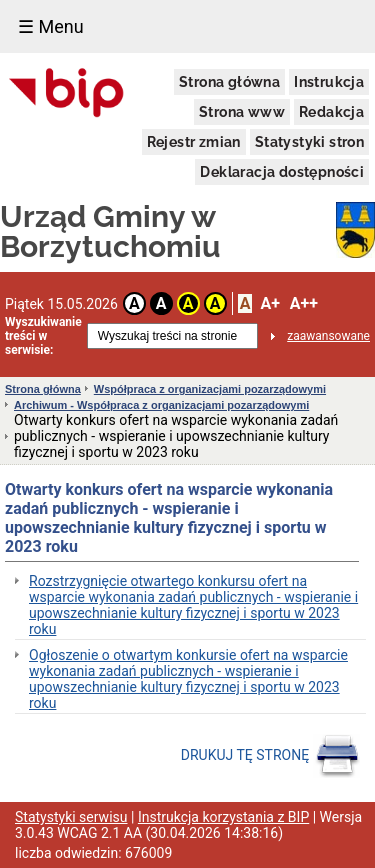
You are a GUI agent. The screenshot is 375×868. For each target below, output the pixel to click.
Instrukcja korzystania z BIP (223, 817)
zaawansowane (328, 336)
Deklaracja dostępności (282, 172)
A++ (304, 303)
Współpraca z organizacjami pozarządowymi (210, 389)
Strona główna (229, 82)
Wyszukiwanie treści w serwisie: (43, 336)
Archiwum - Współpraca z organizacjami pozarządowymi (161, 405)
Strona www (242, 112)
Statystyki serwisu (71, 817)
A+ (269, 303)
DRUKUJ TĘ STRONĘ (270, 756)
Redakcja (331, 112)
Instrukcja (329, 82)
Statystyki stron (309, 142)
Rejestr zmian (194, 142)
